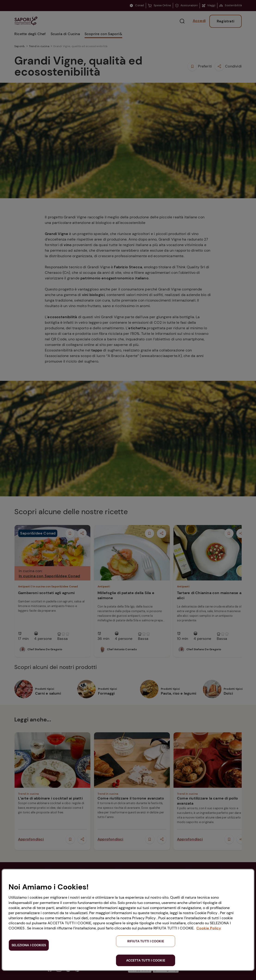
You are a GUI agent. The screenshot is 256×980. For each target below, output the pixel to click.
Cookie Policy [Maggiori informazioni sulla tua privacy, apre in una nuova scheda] (209, 928)
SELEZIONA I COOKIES (29, 945)
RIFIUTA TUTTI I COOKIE (146, 941)
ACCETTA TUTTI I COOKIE (146, 960)
